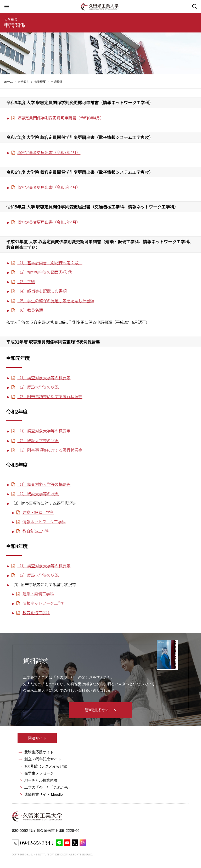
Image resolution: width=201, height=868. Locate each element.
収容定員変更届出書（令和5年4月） (49, 222)
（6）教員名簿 (30, 310)
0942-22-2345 (37, 843)
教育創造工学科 (36, 531)
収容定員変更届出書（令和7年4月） (49, 152)
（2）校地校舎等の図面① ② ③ (45, 272)
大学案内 (24, 82)
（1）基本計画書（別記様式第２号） (50, 262)
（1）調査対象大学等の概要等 (44, 377)
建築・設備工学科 (38, 512)
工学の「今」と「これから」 (48, 787)
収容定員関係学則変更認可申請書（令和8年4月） (61, 118)
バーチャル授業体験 (41, 780)
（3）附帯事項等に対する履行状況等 (50, 396)
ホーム (9, 82)
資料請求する (97, 710)
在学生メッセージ (39, 773)
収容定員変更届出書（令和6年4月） (49, 187)
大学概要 (11, 20)
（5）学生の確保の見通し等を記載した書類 (56, 300)
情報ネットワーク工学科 (44, 521)
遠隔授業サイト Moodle (43, 795)
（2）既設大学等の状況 (38, 387)
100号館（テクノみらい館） (48, 766)
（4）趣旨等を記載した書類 (42, 291)
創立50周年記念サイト (43, 759)
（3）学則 (26, 281)
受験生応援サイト (39, 752)
